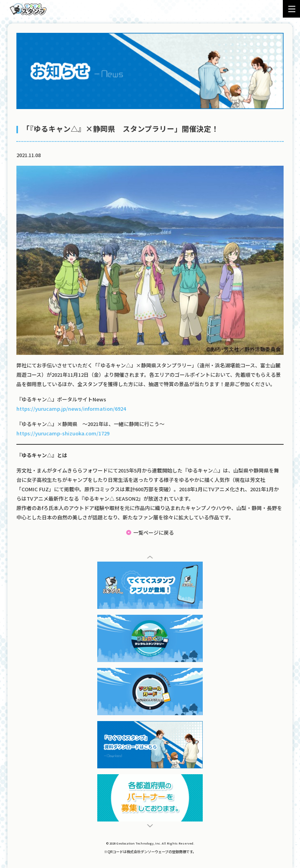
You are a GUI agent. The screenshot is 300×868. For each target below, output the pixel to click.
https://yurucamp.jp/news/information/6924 (71, 409)
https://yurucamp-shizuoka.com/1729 (63, 433)
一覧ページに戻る (154, 532)
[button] (150, 557)
